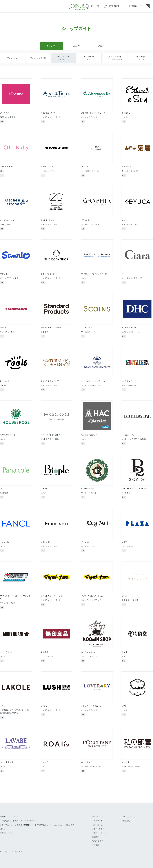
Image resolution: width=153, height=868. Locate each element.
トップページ (97, 817)
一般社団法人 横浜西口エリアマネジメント (19, 821)
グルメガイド (97, 821)
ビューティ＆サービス (141, 58)
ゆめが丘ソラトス (45, 825)
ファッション (12, 58)
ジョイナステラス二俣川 (10, 825)
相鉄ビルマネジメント (9, 817)
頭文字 (76, 46)
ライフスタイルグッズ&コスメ (64, 58)
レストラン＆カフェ (89, 58)
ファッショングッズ (38, 58)
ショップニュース (99, 833)
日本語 (133, 6)
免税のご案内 (98, 841)
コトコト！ (4, 829)
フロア (101, 46)
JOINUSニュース (99, 825)
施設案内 (96, 837)
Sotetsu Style (6, 833)
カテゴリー (52, 46)
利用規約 (126, 821)
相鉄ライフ (69, 825)
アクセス (95, 845)
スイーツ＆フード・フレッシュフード (115, 58)
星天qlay (58, 825)
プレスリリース (129, 817)
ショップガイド (98, 829)
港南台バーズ (29, 825)
